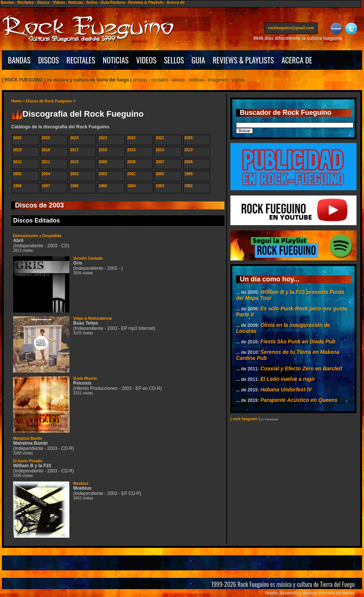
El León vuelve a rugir (288, 379)
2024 (74, 138)
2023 (103, 138)
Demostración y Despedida (37, 236)
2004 (46, 174)
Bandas (7, 2)
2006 (188, 162)
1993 (160, 186)
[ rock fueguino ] (245, 419)
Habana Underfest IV (286, 389)
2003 (74, 174)
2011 (46, 162)
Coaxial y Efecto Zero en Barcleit (301, 368)
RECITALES (81, 60)
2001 (131, 174)
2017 (74, 150)
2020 (188, 138)
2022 (131, 138)
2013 (188, 150)
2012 (17, 162)
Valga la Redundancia (93, 318)
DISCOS (49, 60)
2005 (17, 174)
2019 (17, 150)
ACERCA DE (297, 60)
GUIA (198, 60)
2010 (74, 162)
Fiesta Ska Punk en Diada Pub (298, 341)
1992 (188, 186)
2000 (160, 174)
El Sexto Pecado (28, 461)
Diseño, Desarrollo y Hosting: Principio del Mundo (310, 593)
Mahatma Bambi (28, 438)
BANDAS (19, 60)
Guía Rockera (113, 2)
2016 (103, 150)
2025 (46, 138)
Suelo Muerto (85, 378)
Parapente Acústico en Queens (299, 400)
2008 (131, 162)
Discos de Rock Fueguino (49, 101)
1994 (131, 186)
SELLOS (174, 60)
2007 (160, 162)
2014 (160, 150)
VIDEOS (146, 60)
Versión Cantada (88, 258)
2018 (46, 150)
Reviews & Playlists (146, 2)
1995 (103, 186)
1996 (74, 186)
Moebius (81, 483)
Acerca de (176, 2)
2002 (103, 174)
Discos (43, 2)
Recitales (26, 2)
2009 (103, 162)
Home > (19, 101)
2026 (17, 138)
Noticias (76, 2)
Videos (59, 2)
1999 (188, 174)
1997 (46, 186)
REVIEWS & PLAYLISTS (243, 60)
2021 (160, 138)
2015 (131, 150)
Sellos (92, 2)
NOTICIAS (116, 60)
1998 (17, 186)
